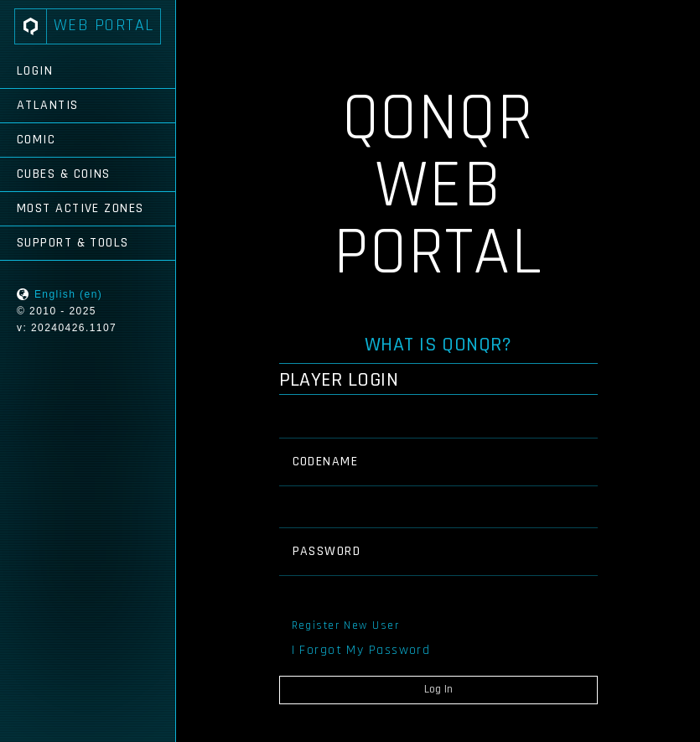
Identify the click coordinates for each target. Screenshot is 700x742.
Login (35, 71)
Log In (438, 689)
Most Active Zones (80, 208)
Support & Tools (73, 243)
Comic (36, 140)
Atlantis (48, 105)
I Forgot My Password (361, 650)
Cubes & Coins (64, 174)
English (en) (68, 294)
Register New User (345, 625)
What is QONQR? (438, 345)
